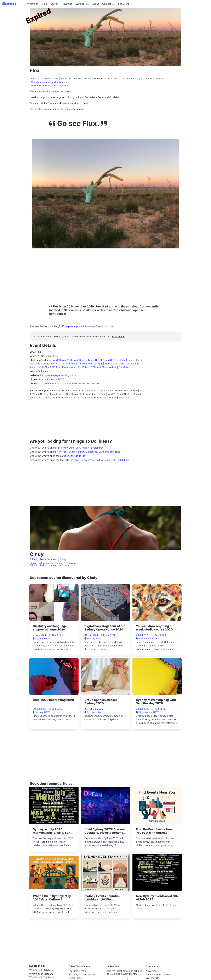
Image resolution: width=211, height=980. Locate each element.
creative (75, 460)
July (78, 448)
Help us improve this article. (79, 326)
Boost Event (119, 336)
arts (67, 460)
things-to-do (78, 456)
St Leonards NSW (54, 379)
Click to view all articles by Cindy (48, 559)
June (72, 448)
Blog (44, 4)
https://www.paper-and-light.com (48, 82)
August (85, 448)
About (95, 4)
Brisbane (115, 452)
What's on (33, 4)
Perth (81, 452)
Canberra (104, 452)
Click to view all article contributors (49, 565)
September (97, 448)
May (65, 448)
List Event (123, 4)
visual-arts (110, 460)
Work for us (82, 4)
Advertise (67, 4)
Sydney (73, 452)
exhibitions (124, 460)
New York (62, 452)
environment (88, 460)
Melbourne (91, 452)
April (59, 448)
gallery (99, 460)
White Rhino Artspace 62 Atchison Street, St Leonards (70, 384)
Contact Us (108, 4)
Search (54, 4)
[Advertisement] (13, 26)
